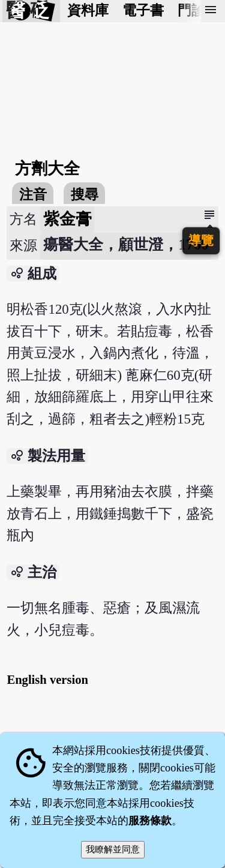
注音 (33, 195)
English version (47, 680)
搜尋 (85, 195)
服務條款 (150, 821)
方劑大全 (47, 169)
